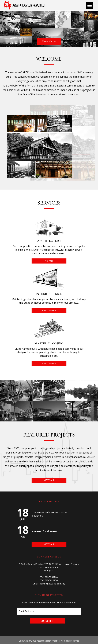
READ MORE (49, 261)
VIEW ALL (49, 480)
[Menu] (90, 5)
